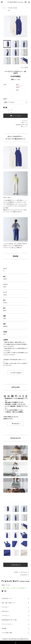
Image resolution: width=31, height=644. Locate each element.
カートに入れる (15, 116)
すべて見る (24, 67)
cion (9, 10)
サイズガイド (25, 121)
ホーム (4, 8)
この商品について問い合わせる (21, 572)
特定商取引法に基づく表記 (22, 125)
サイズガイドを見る (15, 373)
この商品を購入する (15, 565)
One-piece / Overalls (12, 8)
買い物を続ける (25, 575)
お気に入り (24, 127)
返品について (25, 123)
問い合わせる (15, 424)
